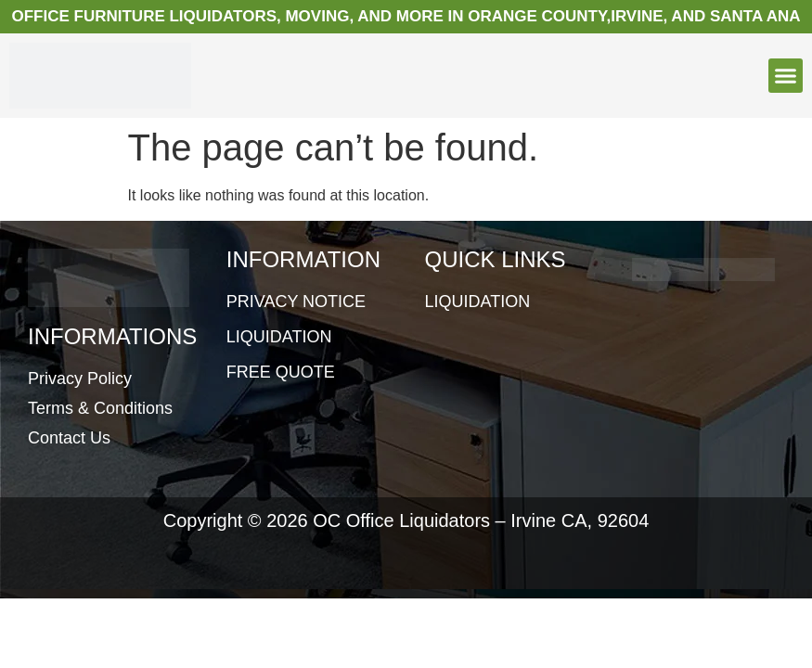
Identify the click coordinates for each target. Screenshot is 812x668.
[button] (786, 76)
